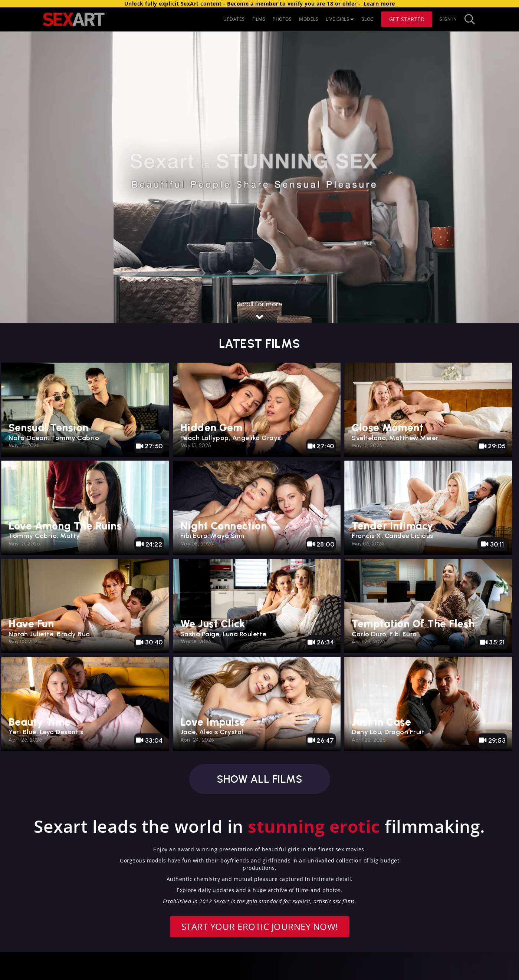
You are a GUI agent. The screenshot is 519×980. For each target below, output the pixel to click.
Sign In (448, 19)
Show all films (259, 779)
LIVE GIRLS (340, 19)
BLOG (368, 19)
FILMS (259, 19)
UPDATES (234, 19)
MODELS (309, 19)
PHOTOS (282, 19)
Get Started (407, 19)
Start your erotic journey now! (260, 926)
